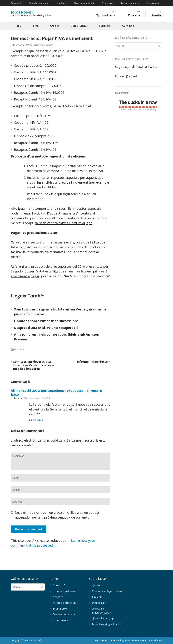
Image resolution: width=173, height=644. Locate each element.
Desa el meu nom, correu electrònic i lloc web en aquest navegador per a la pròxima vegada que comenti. (57, 515)
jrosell (19, 45)
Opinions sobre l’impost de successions (46, 321)
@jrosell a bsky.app (104, 618)
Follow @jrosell (126, 76)
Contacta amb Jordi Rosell (108, 591)
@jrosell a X (99, 603)
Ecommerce (108, 3)
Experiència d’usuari (39, 3)
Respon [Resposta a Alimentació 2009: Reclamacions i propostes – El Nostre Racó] (35, 420)
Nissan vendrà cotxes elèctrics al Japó (64, 223)
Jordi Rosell (22, 12)
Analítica (62, 3)
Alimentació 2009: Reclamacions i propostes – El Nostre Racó (56, 393)
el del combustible (41, 187)
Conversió (16, 3)
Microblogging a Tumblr (107, 624)
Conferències (79, 26)
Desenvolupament (131, 3)
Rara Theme (131, 640)
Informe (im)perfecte (92, 362)
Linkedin (97, 597)
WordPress (156, 640)
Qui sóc (55, 26)
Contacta (128, 26)
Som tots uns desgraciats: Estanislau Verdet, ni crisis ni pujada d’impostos (34, 365)
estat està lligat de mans (55, 271)
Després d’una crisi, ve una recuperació (46, 328)
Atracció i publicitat (84, 3)
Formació (105, 26)
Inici (19, 26)
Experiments (154, 3)
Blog (36, 26)
